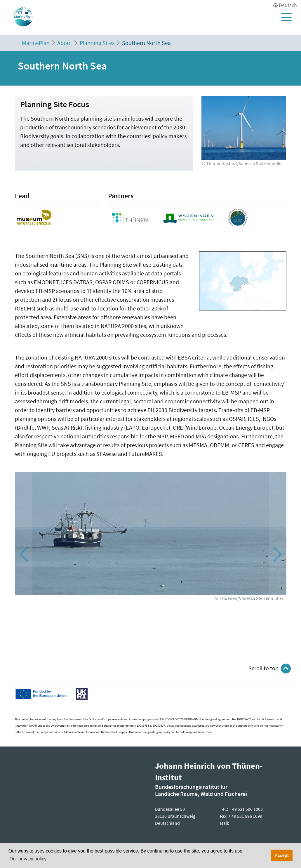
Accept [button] (282, 855)
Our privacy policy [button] (28, 859)
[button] (278, 554)
